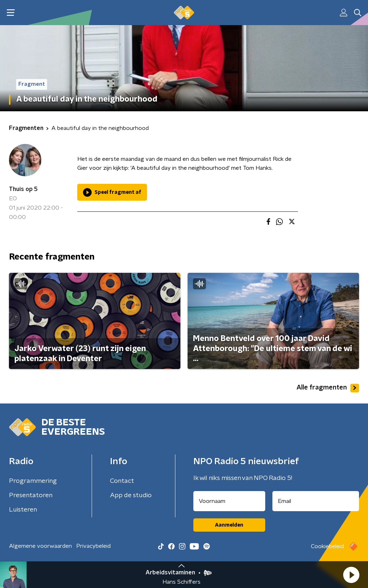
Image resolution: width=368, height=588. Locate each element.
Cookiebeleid (327, 546)
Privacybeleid (93, 546)
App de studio (131, 495)
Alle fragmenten (328, 388)
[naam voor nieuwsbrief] (229, 501)
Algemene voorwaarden (40, 546)
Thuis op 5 (23, 189)
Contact (122, 481)
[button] (351, 575)
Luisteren (23, 510)
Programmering (33, 481)
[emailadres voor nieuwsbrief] (316, 501)
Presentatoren (31, 495)
